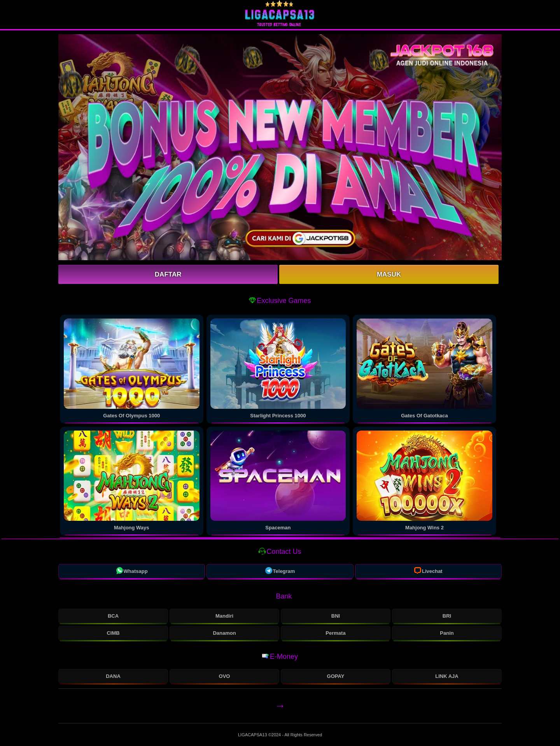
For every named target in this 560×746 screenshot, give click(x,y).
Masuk (389, 274)
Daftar (168, 274)
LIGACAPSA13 (253, 735)
